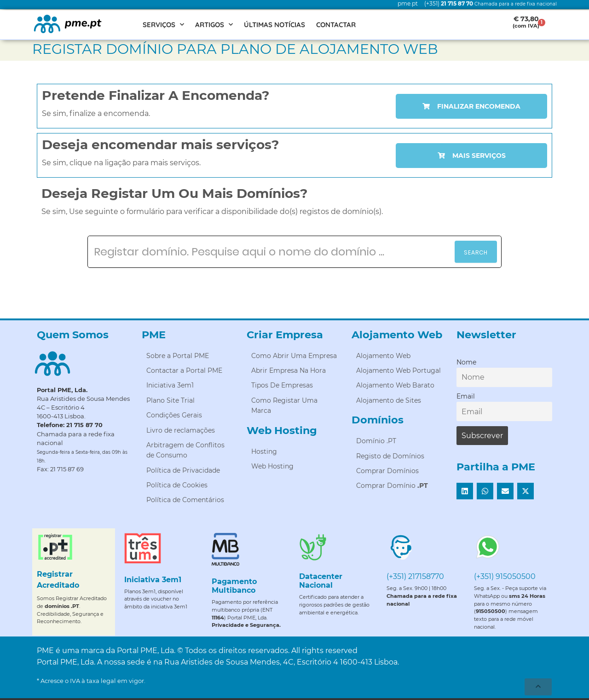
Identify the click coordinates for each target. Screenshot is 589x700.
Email (466, 396)
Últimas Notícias (274, 25)
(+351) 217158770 (415, 576)
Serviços (163, 25)
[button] (465, 491)
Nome (466, 362)
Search (476, 252)
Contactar (336, 25)
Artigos (214, 25)
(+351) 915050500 (505, 576)
